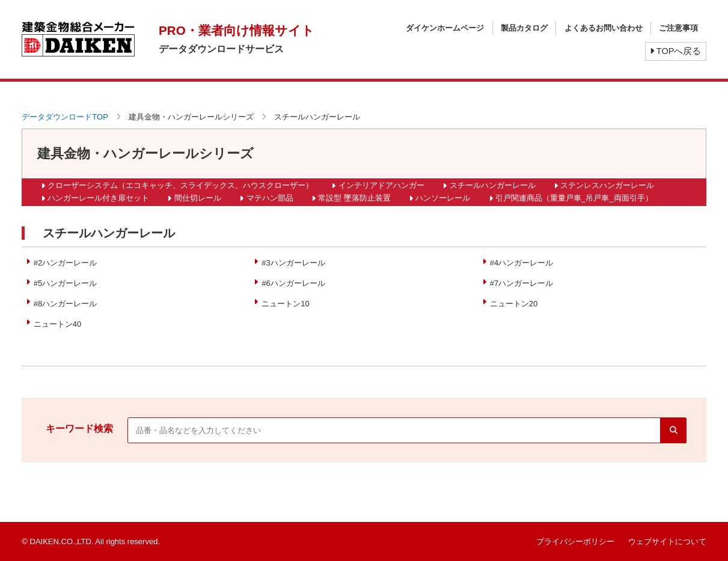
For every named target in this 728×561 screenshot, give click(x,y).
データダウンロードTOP (65, 117)
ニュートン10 (285, 304)
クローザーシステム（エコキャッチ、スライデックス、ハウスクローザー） (180, 185)
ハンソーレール (443, 198)
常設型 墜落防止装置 (354, 198)
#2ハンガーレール (65, 263)
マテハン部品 (270, 198)
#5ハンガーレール (65, 283)
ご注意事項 (678, 28)
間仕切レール (198, 198)
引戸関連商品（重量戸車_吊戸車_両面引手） (574, 198)
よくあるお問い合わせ (604, 28)
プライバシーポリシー (575, 541)
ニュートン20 (514, 304)
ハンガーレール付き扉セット (98, 198)
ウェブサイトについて (667, 541)
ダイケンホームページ (445, 28)
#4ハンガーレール (522, 263)
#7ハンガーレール (522, 283)
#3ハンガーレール (293, 263)
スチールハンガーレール (493, 185)
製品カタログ (524, 28)
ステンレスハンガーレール (607, 185)
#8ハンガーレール (65, 304)
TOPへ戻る (675, 51)
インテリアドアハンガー (381, 185)
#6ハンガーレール (293, 283)
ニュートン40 (57, 324)
